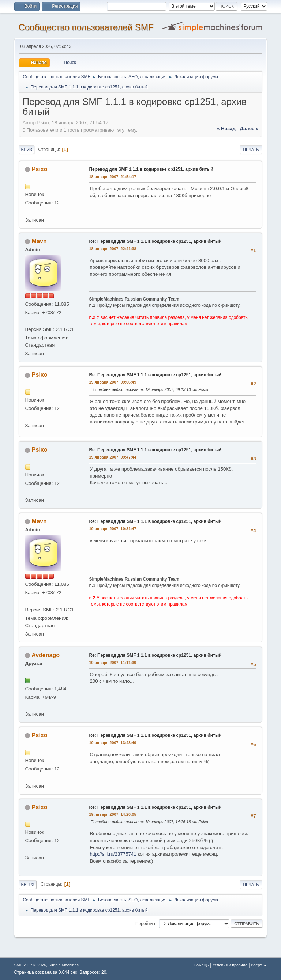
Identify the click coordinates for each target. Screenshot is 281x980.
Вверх (28, 885)
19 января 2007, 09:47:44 (113, 457)
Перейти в (146, 923)
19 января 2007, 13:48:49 (113, 743)
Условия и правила (230, 965)
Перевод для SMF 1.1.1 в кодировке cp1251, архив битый (151, 169)
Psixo (40, 169)
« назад (226, 129)
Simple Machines (64, 965)
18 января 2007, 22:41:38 (113, 249)
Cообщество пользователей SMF (86, 27)
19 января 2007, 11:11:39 (113, 663)
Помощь (201, 965)
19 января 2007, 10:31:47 (113, 529)
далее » (249, 129)
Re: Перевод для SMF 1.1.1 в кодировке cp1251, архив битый (155, 241)
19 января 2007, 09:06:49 (113, 382)
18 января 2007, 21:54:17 (113, 177)
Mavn (39, 241)
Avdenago (46, 655)
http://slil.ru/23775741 (113, 854)
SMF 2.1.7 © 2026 (30, 965)
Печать (251, 150)
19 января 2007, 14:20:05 (113, 814)
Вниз (26, 150)
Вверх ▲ (259, 965)
